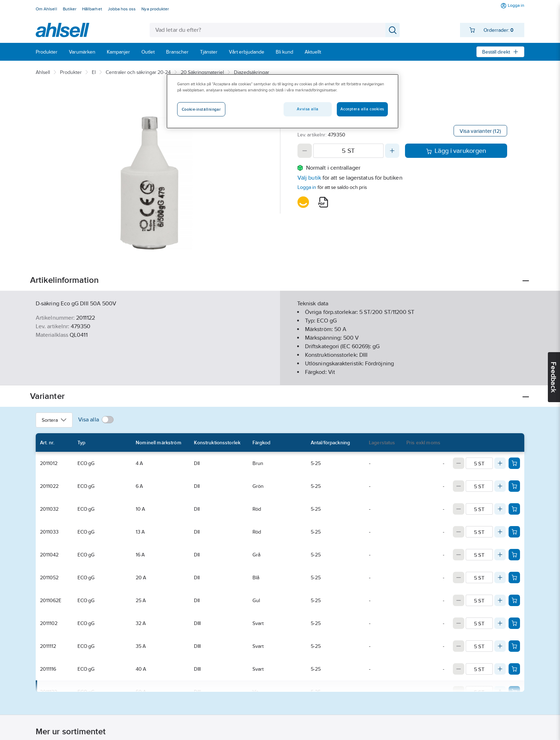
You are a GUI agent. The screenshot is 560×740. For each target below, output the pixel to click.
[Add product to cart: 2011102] (514, 623)
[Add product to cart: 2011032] (514, 509)
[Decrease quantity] (305, 151)
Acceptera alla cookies (362, 109)
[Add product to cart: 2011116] (514, 669)
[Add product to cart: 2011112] (514, 646)
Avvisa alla (307, 109)
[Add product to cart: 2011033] (514, 532)
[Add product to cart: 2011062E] (514, 600)
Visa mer (280, 374)
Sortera (54, 420)
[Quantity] (348, 151)
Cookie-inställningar (201, 109)
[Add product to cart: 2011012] (514, 463)
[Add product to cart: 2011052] (514, 577)
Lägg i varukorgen (456, 151)
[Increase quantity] (392, 151)
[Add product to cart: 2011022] (514, 486)
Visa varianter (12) (480, 131)
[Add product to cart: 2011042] (514, 555)
